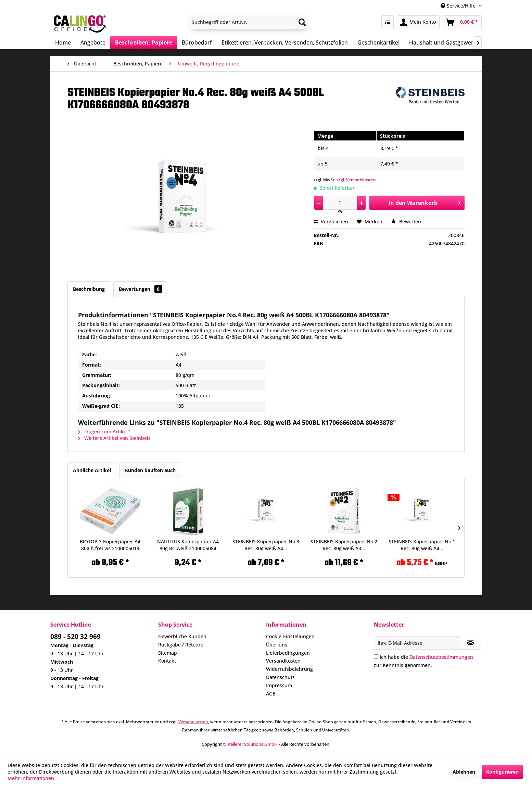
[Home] (63, 42)
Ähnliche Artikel (92, 470)
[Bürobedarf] (197, 42)
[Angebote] (93, 42)
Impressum (279, 685)
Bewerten (406, 221)
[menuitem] (249, 22)
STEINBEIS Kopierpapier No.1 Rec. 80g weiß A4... (422, 545)
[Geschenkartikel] (378, 42)
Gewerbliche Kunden (182, 636)
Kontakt (167, 661)
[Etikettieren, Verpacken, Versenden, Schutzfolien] (285, 42)
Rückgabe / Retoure (181, 645)
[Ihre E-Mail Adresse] (417, 643)
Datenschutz (280, 677)
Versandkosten (283, 661)
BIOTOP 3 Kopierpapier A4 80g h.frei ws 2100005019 (110, 545)
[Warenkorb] (462, 22)
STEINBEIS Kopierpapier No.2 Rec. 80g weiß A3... (344, 545)
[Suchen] (302, 22)
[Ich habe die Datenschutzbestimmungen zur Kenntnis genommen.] (376, 657)
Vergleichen (331, 221)
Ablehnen (464, 772)
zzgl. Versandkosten (356, 180)
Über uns (277, 645)
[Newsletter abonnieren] (471, 643)
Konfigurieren (502, 772)
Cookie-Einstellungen (290, 636)
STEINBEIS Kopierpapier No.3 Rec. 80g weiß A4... (266, 545)
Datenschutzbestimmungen (441, 657)
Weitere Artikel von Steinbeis (114, 438)
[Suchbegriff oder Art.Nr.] (249, 22)
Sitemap (168, 653)
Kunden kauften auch (150, 470)
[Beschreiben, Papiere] (144, 42)
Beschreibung (89, 289)
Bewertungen (140, 289)
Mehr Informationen (31, 778)
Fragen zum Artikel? (104, 432)
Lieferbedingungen (288, 653)
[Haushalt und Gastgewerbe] (445, 42)
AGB (271, 694)
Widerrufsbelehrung (289, 669)
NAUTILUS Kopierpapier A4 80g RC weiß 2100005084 (188, 545)
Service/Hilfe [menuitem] (459, 6)
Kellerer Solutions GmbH (253, 744)
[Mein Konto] (418, 22)
